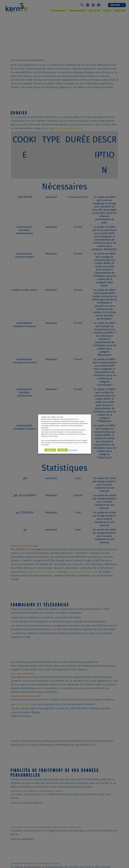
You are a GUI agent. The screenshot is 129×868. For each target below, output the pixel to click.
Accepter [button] (50, 450)
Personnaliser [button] (73, 450)
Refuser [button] (63, 450)
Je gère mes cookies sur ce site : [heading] (53, 417)
